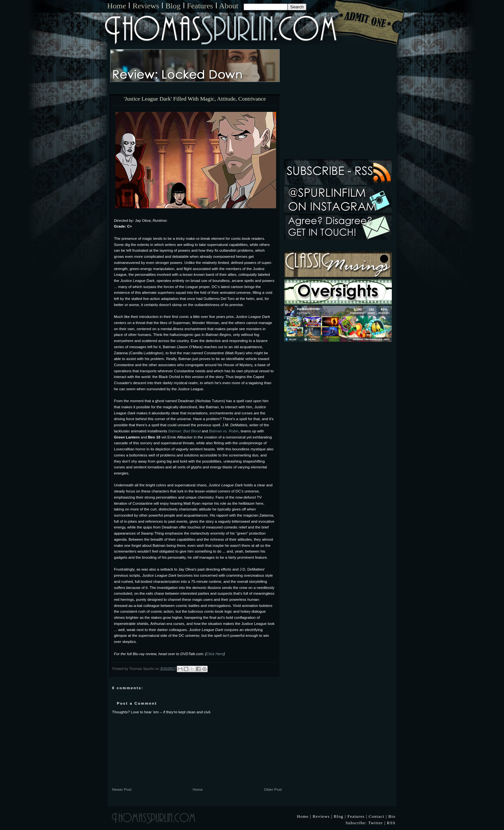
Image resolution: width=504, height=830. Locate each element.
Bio (392, 816)
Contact (377, 816)
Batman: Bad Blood (184, 431)
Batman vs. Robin (224, 431)
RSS (391, 823)
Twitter (376, 823)
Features (200, 6)
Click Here (215, 654)
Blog (173, 6)
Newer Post (122, 789)
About (229, 6)
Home (117, 6)
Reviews (146, 6)
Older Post (273, 789)
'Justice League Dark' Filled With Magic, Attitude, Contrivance (195, 99)
